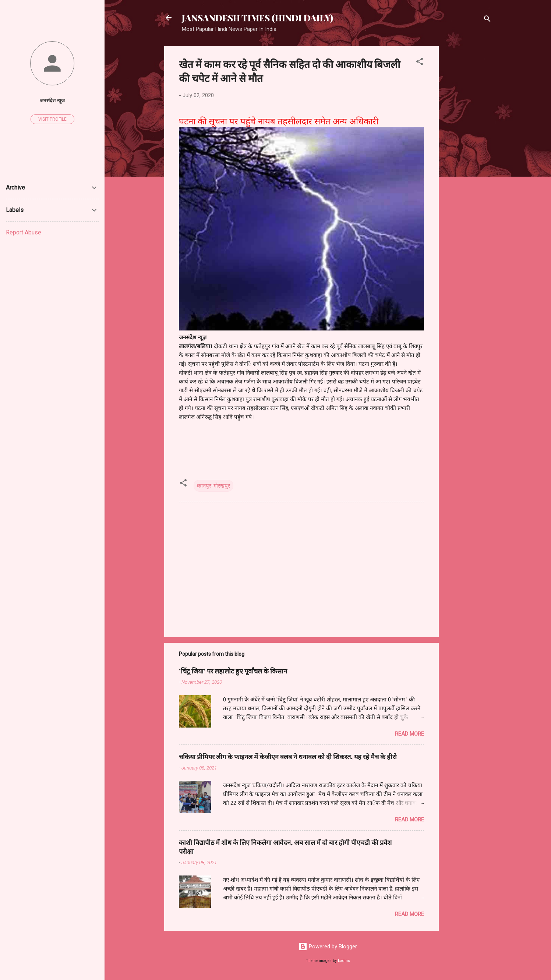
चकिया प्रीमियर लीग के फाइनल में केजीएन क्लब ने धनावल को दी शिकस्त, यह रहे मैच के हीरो (288, 757)
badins (344, 961)
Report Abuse (24, 232)
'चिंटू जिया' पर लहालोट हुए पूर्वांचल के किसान (233, 671)
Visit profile (52, 119)
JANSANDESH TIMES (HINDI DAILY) (257, 18)
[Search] (487, 20)
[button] (420, 63)
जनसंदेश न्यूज (52, 100)
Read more (409, 734)
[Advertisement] (468, 156)
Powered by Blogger (328, 947)
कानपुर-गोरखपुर (213, 486)
